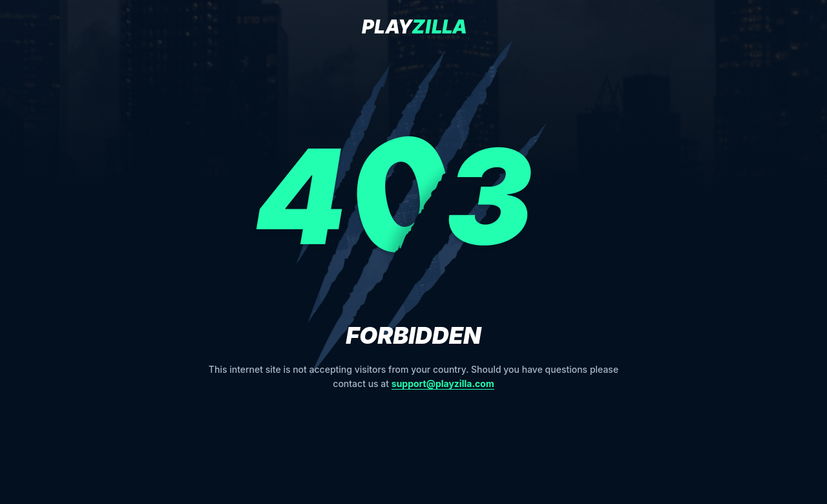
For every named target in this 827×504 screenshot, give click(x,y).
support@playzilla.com (443, 383)
